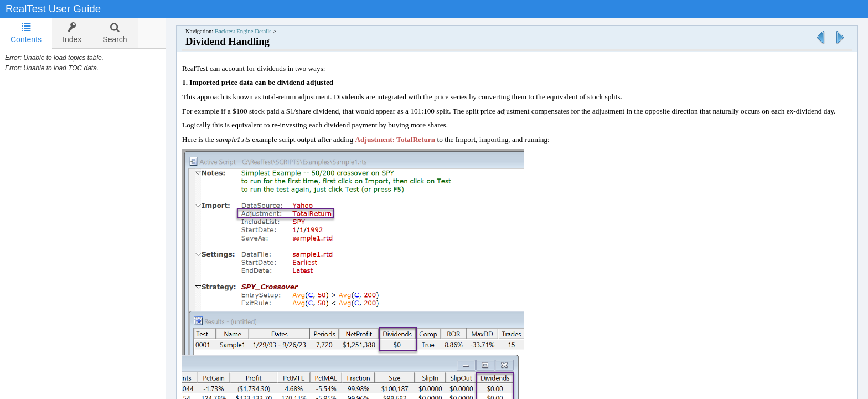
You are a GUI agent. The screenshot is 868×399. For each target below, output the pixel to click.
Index (72, 33)
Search (115, 33)
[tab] (26, 33)
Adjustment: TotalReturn (406, 139)
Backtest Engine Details (254, 31)
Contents (26, 33)
